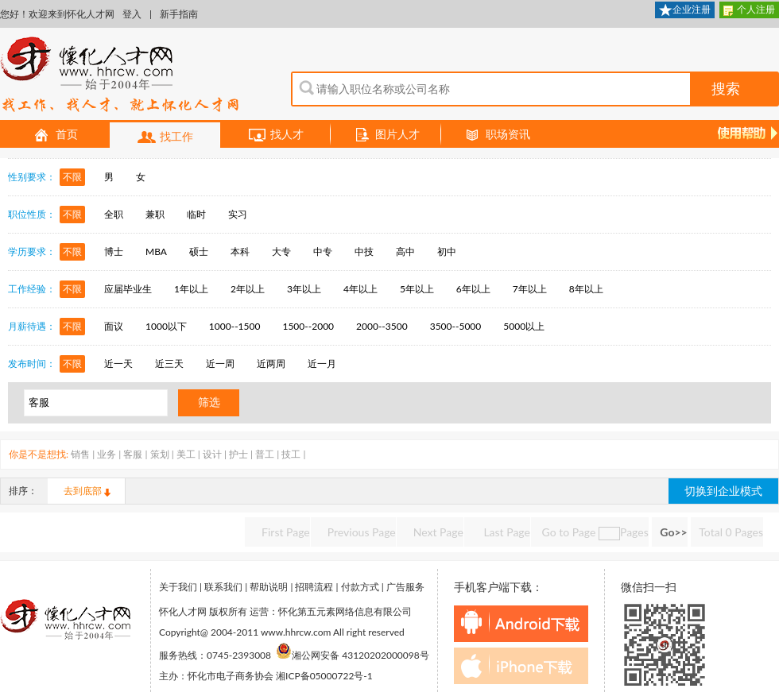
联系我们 (223, 587)
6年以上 (473, 289)
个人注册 (749, 11)
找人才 (276, 135)
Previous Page (362, 532)
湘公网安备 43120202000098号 (353, 655)
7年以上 (530, 289)
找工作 (165, 137)
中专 (323, 251)
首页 (56, 135)
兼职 (155, 214)
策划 (160, 454)
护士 (238, 454)
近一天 (118, 364)
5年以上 (417, 289)
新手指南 (179, 14)
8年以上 (586, 289)
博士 (114, 251)
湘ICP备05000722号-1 (324, 676)
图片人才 (386, 135)
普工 (265, 454)
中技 (364, 251)
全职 (114, 214)
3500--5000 (456, 326)
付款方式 (360, 587)
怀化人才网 (120, 75)
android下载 (521, 624)
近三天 (169, 364)
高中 (405, 251)
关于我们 (178, 587)
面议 (114, 326)
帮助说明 (269, 587)
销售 (80, 454)
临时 (196, 214)
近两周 (271, 364)
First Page (286, 532)
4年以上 (360, 289)
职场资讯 (497, 135)
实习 (238, 214)
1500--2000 (308, 326)
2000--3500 (382, 326)
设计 (212, 454)
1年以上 (191, 289)
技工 (291, 454)
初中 (447, 251)
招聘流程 (314, 587)
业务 (107, 454)
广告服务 (405, 587)
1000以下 (166, 326)
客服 (133, 454)
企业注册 (685, 11)
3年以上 (304, 289)
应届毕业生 (128, 289)
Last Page (506, 532)
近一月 (322, 364)
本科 (240, 251)
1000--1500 (235, 326)
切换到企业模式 (723, 491)
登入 (132, 14)
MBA (156, 251)
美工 (186, 454)
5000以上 (524, 326)
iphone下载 (521, 666)
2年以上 (248, 289)
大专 (281, 251)
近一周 (220, 364)
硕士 (199, 251)
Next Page (438, 532)
